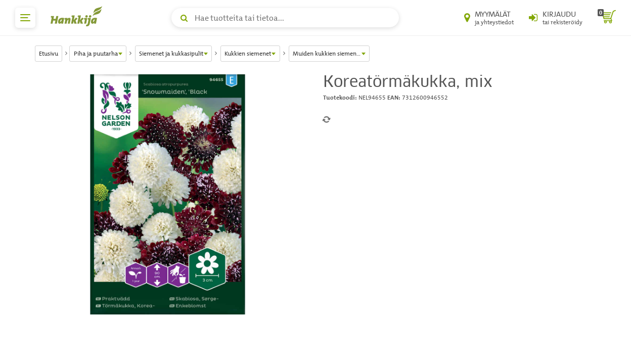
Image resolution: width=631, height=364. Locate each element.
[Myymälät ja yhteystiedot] (489, 18)
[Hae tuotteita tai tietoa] (285, 18)
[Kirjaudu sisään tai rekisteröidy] (556, 18)
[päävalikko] (25, 18)
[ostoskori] (607, 18)
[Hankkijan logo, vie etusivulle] (78, 16)
